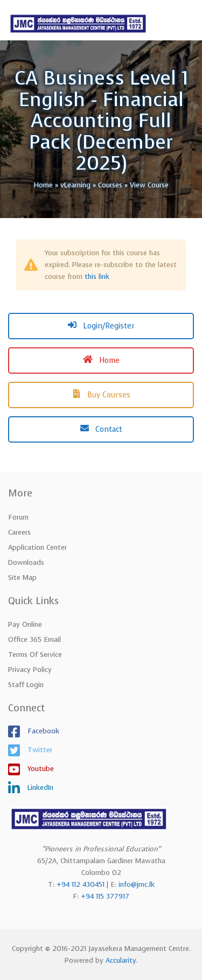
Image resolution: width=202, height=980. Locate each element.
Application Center (37, 547)
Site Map (22, 577)
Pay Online (25, 624)
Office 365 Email (34, 639)
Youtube (40, 769)
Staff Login (26, 685)
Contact (101, 429)
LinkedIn (39, 787)
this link (97, 276)
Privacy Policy (30, 670)
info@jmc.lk (137, 884)
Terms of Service (35, 654)
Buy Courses (101, 395)
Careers (19, 532)
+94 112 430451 (81, 884)
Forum (18, 517)
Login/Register (101, 326)
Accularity (121, 960)
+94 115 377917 (105, 896)
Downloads (26, 562)
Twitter (39, 750)
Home (101, 360)
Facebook (42, 731)
